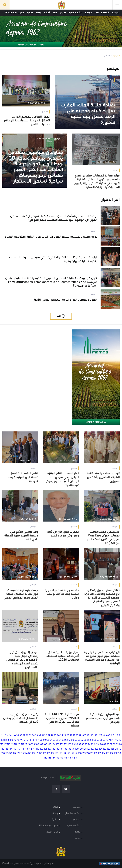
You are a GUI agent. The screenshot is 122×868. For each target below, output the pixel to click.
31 (43, 736)
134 (61, 749)
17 (85, 736)
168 (49, 753)
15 (91, 736)
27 (55, 736)
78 (18, 740)
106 (45, 745)
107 (41, 745)
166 (56, 753)
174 (26, 753)
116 (9, 745)
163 (68, 753)
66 (54, 740)
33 (37, 736)
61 (69, 740)
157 (92, 753)
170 (41, 753)
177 (15, 753)
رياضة (39, 13)
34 (33, 736)
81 (8, 740)
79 (15, 740)
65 (57, 740)
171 (37, 753)
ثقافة (47, 13)
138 (46, 749)
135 (57, 749)
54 (91, 740)
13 (96, 736)
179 (7, 753)
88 (108, 745)
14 (93, 736)
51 (101, 740)
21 (74, 736)
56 (85, 740)
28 (52, 736)
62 (67, 740)
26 (58, 736)
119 (120, 749)
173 (30, 753)
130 (77, 749)
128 (85, 749)
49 (107, 740)
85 (117, 745)
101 (66, 745)
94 (89, 745)
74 (30, 740)
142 (30, 749)
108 (37, 745)
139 (42, 749)
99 (73, 745)
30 (46, 736)
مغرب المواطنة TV (14, 13)
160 (80, 753)
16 (88, 736)
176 (18, 753)
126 (93, 749)
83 (2, 740)
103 (58, 745)
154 (104, 753)
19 (80, 736)
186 (57, 758)
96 (83, 745)
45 (120, 740)
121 (112, 749)
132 (69, 749)
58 (79, 740)
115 (12, 745)
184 (65, 758)
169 (45, 753)
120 (116, 749)
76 (24, 740)
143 (26, 749)
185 (61, 758)
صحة (55, 13)
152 (112, 753)
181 (77, 758)
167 (53, 753)
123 (105, 749)
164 (64, 753)
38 (21, 736)
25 (61, 736)
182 (73, 758)
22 (71, 736)
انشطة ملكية (75, 13)
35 (30, 736)
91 (98, 745)
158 (88, 753)
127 (89, 749)
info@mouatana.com (19, 864)
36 (27, 736)
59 (76, 740)
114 (16, 745)
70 (41, 740)
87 (111, 745)
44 (2, 736)
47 (113, 740)
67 (51, 740)
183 (69, 758)
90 (101, 745)
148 (6, 749)
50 (104, 740)
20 (77, 736)
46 (116, 740)
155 (100, 753)
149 (2, 749)
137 (50, 749)
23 (68, 736)
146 (14, 749)
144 (22, 749)
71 (38, 740)
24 (65, 736)
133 (65, 749)
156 (96, 753)
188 (49, 758)
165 (60, 753)
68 (48, 740)
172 (34, 753)
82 (6, 740)
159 (84, 753)
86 (114, 745)
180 (3, 753)
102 (62, 745)
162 (72, 753)
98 (77, 745)
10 (104, 736)
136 (53, 749)
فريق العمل (52, 832)
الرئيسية (116, 56)
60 (73, 740)
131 (73, 749)
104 (54, 745)
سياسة (116, 13)
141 (34, 749)
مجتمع (88, 13)
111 (26, 745)
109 (33, 745)
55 (88, 740)
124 (101, 749)
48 (110, 740)
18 (83, 736)
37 (24, 736)
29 (49, 736)
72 (36, 740)
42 (8, 736)
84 (120, 745)
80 (12, 740)
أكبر (59, 316)
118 (2, 745)
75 (27, 740)
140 (38, 749)
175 (22, 753)
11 (101, 736)
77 (21, 740)
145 (18, 749)
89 (105, 745)
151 (115, 753)
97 (80, 745)
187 (53, 758)
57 (82, 740)
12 (99, 736)
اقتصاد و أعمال (102, 13)
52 (98, 740)
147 (10, 749)
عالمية (30, 13)
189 (46, 758)
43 (5, 736)
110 (29, 745)
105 (49, 745)
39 (18, 736)
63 (63, 740)
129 (81, 749)
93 (92, 745)
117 (5, 745)
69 (44, 740)
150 (119, 753)
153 (108, 753)
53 (95, 740)
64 (60, 740)
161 (76, 753)
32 (40, 736)
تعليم (63, 13)
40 (14, 736)
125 (97, 749)
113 (19, 745)
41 (11, 736)
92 (95, 745)
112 (23, 745)
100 (70, 745)
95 (86, 745)
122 (109, 749)
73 (33, 740)
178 (11, 753)
